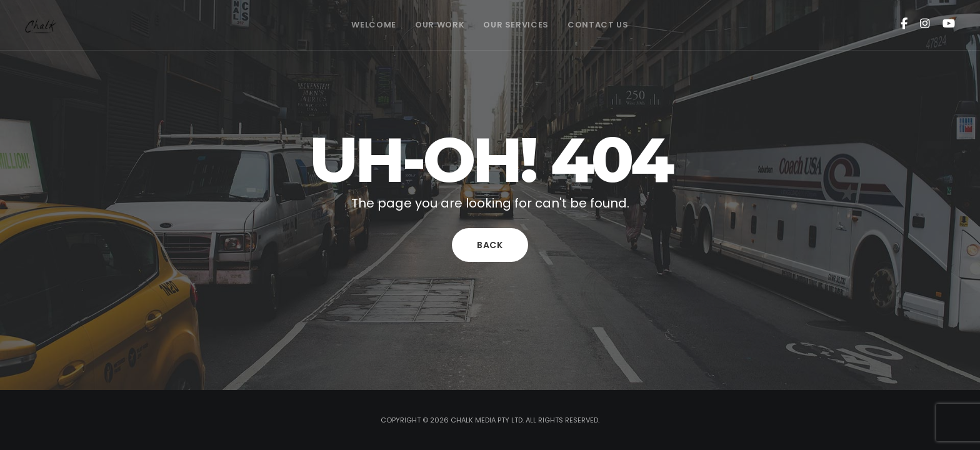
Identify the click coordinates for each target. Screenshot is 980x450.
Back (490, 245)
